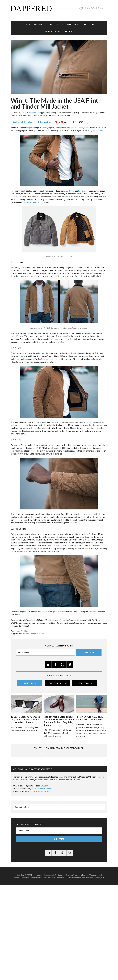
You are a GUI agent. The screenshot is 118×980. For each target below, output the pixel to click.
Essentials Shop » (57, 679)
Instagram (91, 126)
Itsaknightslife (84, 124)
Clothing (24, 627)
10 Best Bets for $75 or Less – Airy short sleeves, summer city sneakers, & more (26, 714)
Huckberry (39, 630)
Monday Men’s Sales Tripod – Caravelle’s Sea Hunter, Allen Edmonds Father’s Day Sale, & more (59, 716)
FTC (103, 900)
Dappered (59, 8)
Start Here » (30, 679)
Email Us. (45, 808)
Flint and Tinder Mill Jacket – (37, 118)
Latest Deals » (85, 679)
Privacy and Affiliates (85, 900)
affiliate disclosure (41, 814)
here (63, 111)
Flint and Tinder (28, 630)
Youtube (103, 126)
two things (83, 187)
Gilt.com (97, 900)
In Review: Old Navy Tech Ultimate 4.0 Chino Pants (90, 713)
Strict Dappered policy (33, 198)
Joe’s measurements (43, 811)
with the (71, 187)
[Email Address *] (45, 648)
